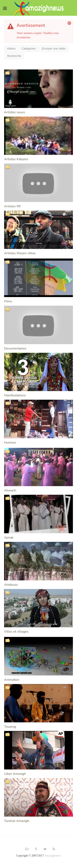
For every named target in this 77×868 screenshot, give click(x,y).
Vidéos (11, 49)
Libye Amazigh (15, 774)
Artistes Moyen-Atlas (20, 253)
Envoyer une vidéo (54, 49)
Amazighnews (53, 856)
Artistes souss (15, 112)
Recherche (14, 56)
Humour (10, 443)
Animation (12, 680)
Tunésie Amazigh (17, 821)
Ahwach (10, 490)
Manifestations (15, 395)
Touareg (10, 727)
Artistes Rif (12, 206)
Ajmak (9, 538)
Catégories (29, 49)
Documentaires (15, 348)
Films (8, 301)
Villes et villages (16, 632)
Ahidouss (11, 585)
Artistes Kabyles (16, 159)
